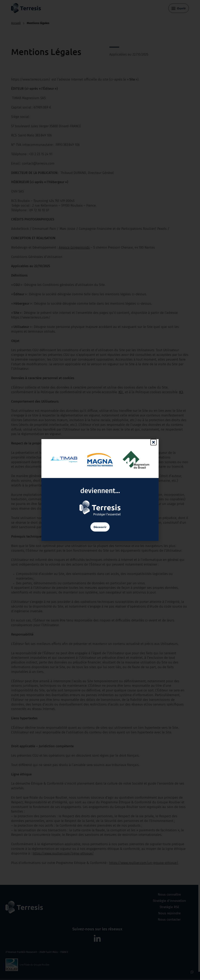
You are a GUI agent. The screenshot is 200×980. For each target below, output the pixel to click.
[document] (100, 490)
